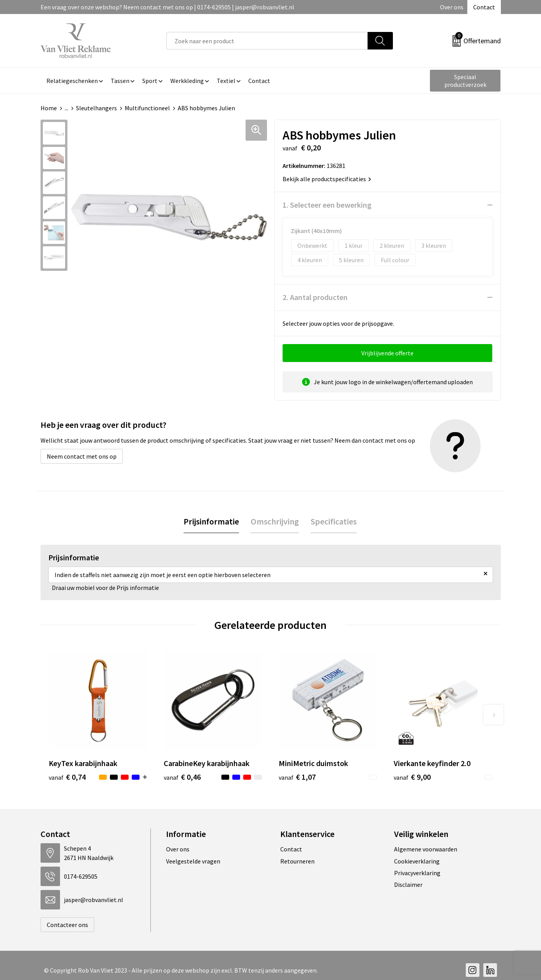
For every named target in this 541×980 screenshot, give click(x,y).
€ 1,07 (297, 777)
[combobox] (267, 41)
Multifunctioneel (147, 108)
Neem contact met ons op (82, 456)
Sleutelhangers (96, 108)
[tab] (211, 522)
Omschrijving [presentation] (275, 521)
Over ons (452, 7)
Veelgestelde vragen (193, 861)
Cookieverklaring (417, 861)
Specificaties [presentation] (334, 521)
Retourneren (297, 861)
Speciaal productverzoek (465, 81)
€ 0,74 (67, 777)
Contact (484, 7)
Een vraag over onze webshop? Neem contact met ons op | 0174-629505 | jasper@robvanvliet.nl (167, 7)
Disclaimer (408, 885)
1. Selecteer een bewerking (327, 205)
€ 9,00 (412, 777)
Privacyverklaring (417, 873)
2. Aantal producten (315, 297)
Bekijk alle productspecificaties (327, 179)
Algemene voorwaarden (426, 849)
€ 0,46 (182, 777)
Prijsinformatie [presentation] (211, 521)
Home (49, 108)
